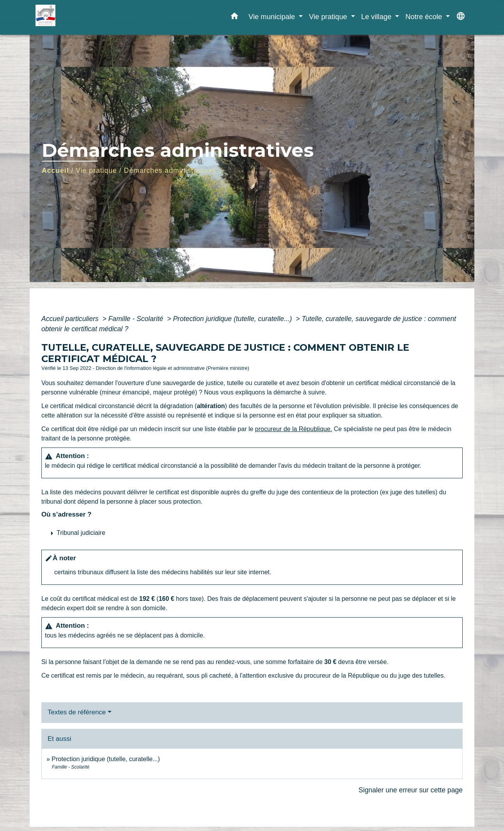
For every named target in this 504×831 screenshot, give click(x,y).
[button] (234, 18)
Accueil (55, 170)
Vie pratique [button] (329, 17)
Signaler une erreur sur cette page (411, 790)
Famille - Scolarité (137, 319)
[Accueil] (84, 17)
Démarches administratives (170, 170)
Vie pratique (96, 170)
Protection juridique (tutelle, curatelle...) (233, 319)
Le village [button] (377, 17)
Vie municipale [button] (273, 17)
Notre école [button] (425, 17)
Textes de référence (77, 712)
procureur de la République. (294, 429)
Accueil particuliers (71, 319)
